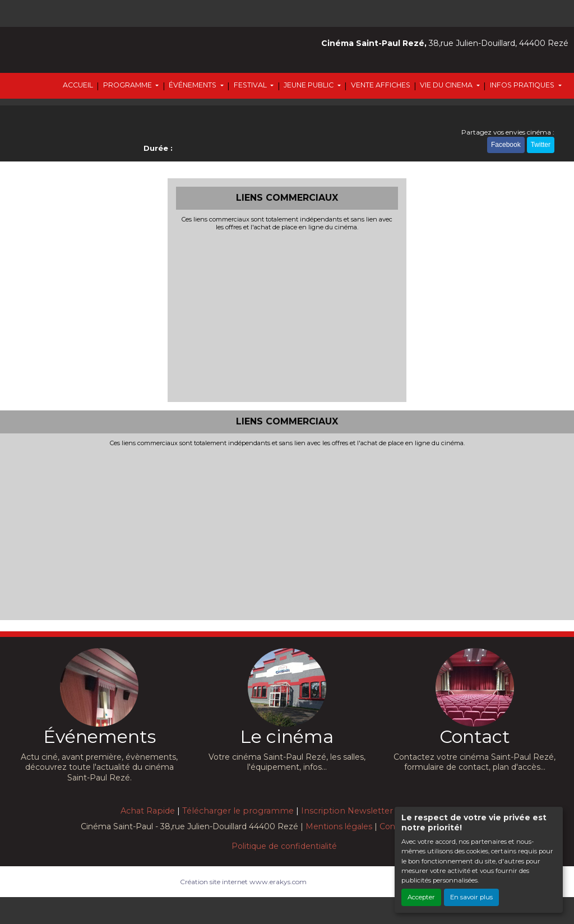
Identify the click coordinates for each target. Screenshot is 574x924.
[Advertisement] (287, 315)
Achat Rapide (148, 811)
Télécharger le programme (238, 811)
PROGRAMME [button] (128, 85)
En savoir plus (471, 897)
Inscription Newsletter (347, 811)
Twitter (541, 145)
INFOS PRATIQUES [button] (523, 85)
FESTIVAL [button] (251, 85)
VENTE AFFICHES (381, 85)
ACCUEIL (78, 85)
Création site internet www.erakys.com (243, 882)
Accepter (421, 897)
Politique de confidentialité (284, 846)
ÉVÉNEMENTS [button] (193, 85)
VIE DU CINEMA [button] (447, 85)
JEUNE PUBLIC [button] (309, 85)
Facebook (506, 145)
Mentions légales (339, 826)
